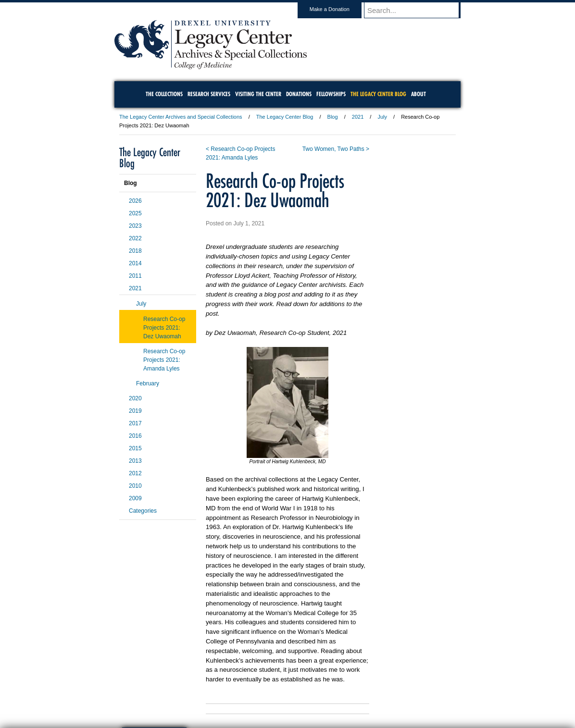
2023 (135, 226)
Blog (333, 117)
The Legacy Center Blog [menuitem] (378, 94)
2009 (135, 498)
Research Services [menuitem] (209, 94)
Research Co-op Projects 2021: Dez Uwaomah (164, 328)
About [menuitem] (419, 94)
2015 (135, 448)
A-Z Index (192, 694)
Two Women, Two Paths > (336, 149)
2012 (135, 473)
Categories (143, 511)
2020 (135, 398)
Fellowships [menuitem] (331, 94)
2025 (135, 213)
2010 (135, 486)
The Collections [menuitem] (164, 94)
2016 (135, 436)
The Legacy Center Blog (285, 117)
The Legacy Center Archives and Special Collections (181, 117)
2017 (135, 423)
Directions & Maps (356, 694)
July (382, 117)
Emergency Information (279, 704)
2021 (358, 117)
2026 (135, 201)
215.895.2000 (371, 720)
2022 (135, 238)
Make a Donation (339, 9)
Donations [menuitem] (299, 94)
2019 (135, 411)
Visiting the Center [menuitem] (258, 94)
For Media (222, 694)
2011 (135, 276)
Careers (250, 694)
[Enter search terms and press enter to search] (417, 10)
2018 (135, 251)
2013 (135, 461)
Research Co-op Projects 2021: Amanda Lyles (164, 360)
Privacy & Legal (285, 694)
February (148, 383)
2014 (135, 263)
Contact (319, 694)
